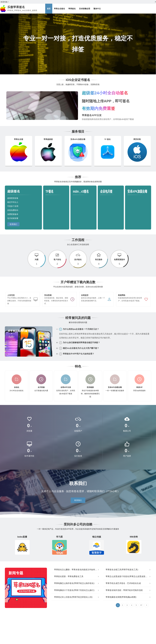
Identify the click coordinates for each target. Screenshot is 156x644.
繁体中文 (97, 9)
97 (141, 605)
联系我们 (13, 224)
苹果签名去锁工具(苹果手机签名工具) (122, 570)
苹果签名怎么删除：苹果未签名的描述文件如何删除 (77, 570)
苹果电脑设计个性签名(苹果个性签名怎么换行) (74, 590)
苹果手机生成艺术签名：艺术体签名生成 (123, 583)
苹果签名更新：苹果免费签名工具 (69, 576)
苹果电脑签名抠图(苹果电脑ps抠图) (121, 597)
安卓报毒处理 (85, 9)
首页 (49, 9)
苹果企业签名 (59, 9)
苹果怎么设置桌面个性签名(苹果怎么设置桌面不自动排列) (128, 576)
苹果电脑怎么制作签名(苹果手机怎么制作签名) (74, 583)
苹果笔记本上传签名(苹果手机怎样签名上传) (73, 597)
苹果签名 (72, 9)
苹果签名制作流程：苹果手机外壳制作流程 (124, 590)
